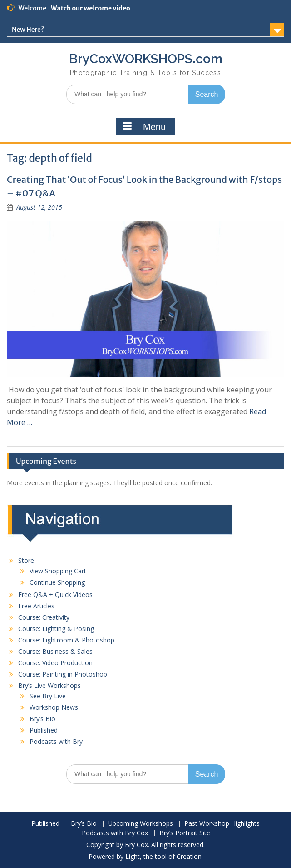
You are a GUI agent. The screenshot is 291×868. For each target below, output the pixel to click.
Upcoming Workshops (141, 824)
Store (26, 560)
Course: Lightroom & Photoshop (66, 640)
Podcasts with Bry (56, 741)
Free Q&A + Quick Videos (55, 595)
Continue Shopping (57, 582)
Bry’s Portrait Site (185, 833)
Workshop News (54, 707)
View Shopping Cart (58, 571)
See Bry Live (48, 696)
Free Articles (36, 606)
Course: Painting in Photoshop (63, 674)
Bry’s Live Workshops (49, 685)
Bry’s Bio (42, 719)
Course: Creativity (44, 617)
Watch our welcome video (91, 8)
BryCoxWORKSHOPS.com (146, 59)
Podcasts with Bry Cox (115, 833)
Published (44, 730)
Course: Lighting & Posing (56, 629)
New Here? (28, 30)
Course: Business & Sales (55, 651)
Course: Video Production (55, 663)
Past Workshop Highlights (222, 824)
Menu (144, 126)
